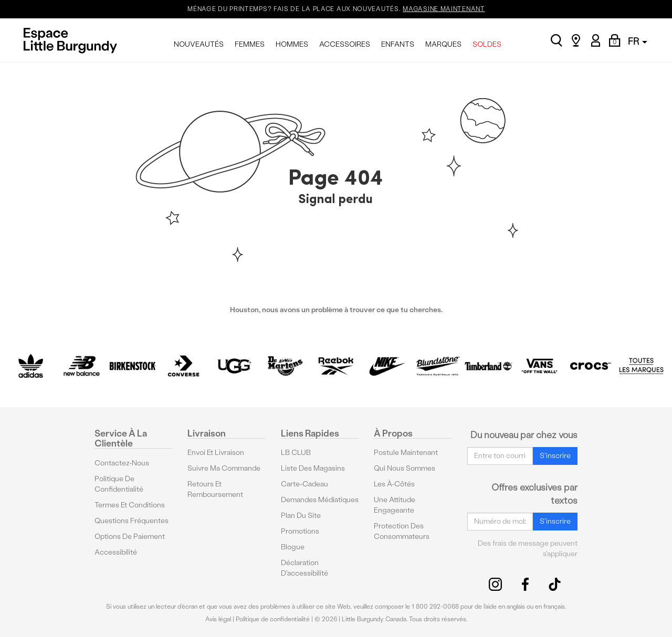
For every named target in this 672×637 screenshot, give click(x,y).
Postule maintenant (406, 453)
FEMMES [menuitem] (250, 44)
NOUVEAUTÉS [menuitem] (199, 44)
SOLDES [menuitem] (487, 44)
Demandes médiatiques (320, 500)
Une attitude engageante (395, 505)
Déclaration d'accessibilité (304, 568)
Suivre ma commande (224, 468)
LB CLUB (296, 453)
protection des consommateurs (402, 531)
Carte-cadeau (304, 484)
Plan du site (301, 516)
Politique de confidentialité (119, 484)
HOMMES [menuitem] (292, 44)
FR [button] (638, 41)
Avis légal (218, 619)
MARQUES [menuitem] (443, 44)
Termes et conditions (130, 505)
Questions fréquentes (132, 521)
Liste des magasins (313, 468)
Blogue (293, 547)
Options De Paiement (130, 537)
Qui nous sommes (405, 468)
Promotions (300, 531)
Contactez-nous (122, 463)
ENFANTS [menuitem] (398, 44)
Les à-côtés (394, 484)
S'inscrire (555, 456)
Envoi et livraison (216, 453)
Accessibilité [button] (116, 552)
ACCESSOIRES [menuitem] (345, 44)
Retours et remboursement (215, 489)
